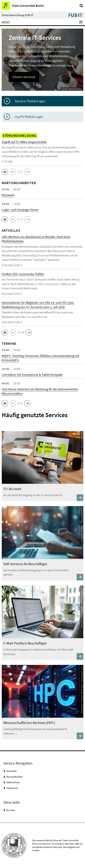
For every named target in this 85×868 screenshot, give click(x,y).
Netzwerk (8, 195)
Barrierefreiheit (14, 777)
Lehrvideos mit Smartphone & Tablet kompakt (32, 375)
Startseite (11, 771)
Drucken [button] (11, 810)
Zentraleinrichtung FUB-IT (18, 15)
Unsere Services (24, 77)
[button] (5, 172)
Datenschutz (13, 782)
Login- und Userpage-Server (20, 210)
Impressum (12, 788)
